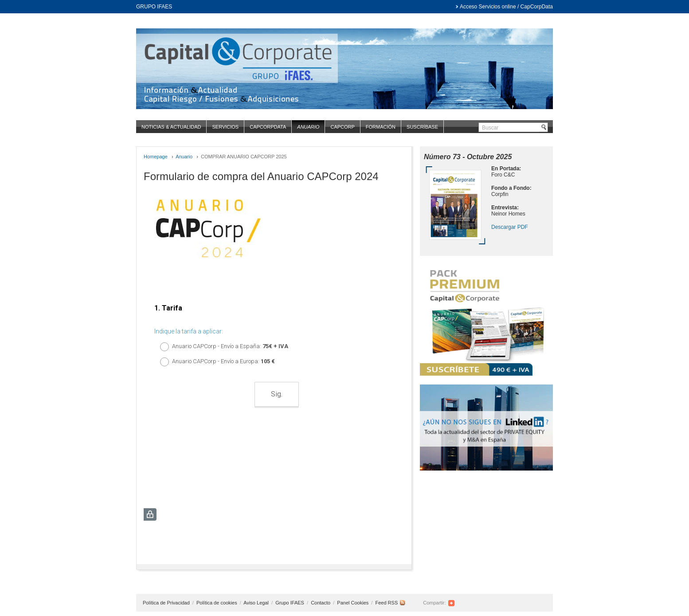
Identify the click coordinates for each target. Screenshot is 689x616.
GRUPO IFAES (154, 7)
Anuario (308, 127)
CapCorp (342, 127)
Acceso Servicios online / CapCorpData (506, 7)
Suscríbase (422, 127)
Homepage (156, 157)
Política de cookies (217, 603)
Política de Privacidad (167, 603)
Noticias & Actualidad (171, 127)
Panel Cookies (353, 603)
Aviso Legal (257, 603)
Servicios (225, 127)
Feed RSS (386, 603)
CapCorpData (268, 127)
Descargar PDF (510, 227)
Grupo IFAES (290, 603)
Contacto (321, 603)
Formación (381, 127)
